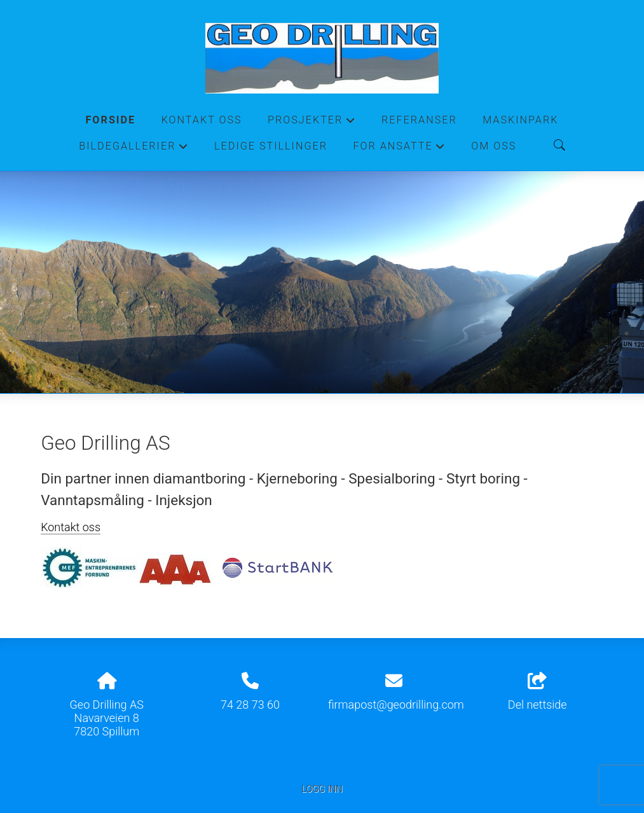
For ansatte (399, 149)
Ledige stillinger (271, 146)
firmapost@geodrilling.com (396, 705)
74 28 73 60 (250, 705)
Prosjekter (312, 123)
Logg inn (322, 789)
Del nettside (538, 692)
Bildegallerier (134, 149)
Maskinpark (520, 120)
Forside (110, 120)
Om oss (494, 146)
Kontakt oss (202, 120)
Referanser (419, 120)
